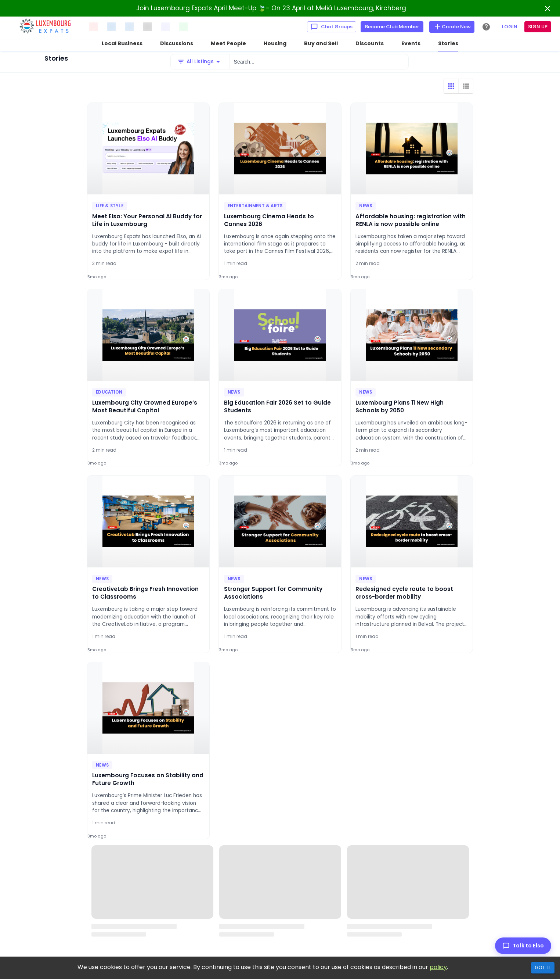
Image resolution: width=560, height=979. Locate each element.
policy (438, 967)
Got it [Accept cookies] (543, 967)
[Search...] (319, 62)
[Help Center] (486, 27)
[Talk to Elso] (523, 946)
